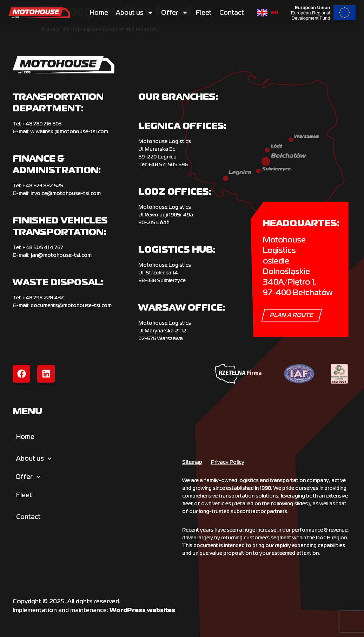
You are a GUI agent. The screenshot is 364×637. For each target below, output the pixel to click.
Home (99, 11)
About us (135, 11)
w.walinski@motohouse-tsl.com (69, 131)
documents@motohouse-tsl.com (71, 305)
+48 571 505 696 (168, 164)
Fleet (204, 11)
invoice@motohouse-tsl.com (66, 193)
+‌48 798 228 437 (43, 298)
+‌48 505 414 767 (43, 247)
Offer (175, 11)
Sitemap (192, 462)
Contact (232, 11)
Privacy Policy (228, 462)
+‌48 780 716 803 (42, 124)
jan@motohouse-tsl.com (61, 255)
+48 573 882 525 (43, 186)
